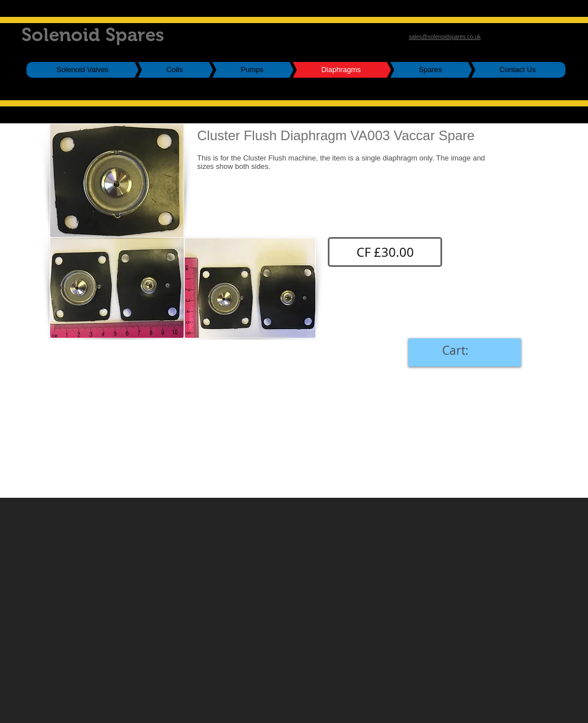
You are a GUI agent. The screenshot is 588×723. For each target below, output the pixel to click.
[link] (465, 351)
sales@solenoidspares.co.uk (445, 37)
